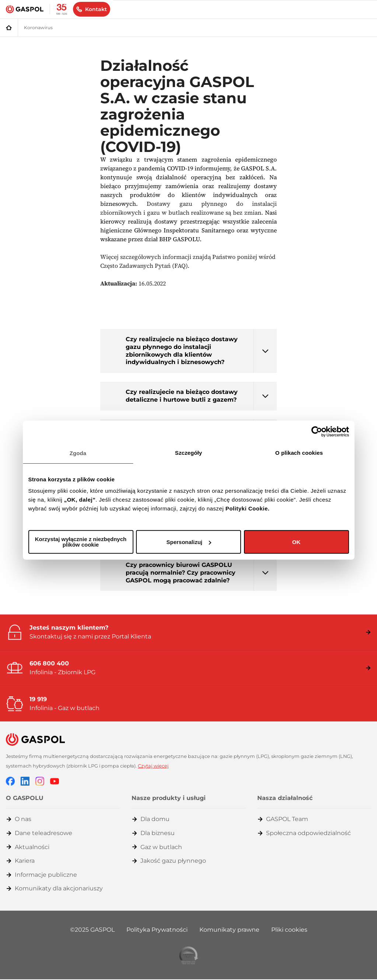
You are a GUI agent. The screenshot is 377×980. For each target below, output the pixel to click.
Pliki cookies (289, 930)
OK (296, 542)
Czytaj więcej (153, 766)
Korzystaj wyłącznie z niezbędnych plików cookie (81, 542)
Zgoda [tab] (78, 453)
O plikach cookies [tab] (299, 453)
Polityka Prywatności (157, 930)
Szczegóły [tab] (188, 453)
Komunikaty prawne (229, 930)
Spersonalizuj (189, 542)
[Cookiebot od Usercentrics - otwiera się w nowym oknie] (317, 432)
